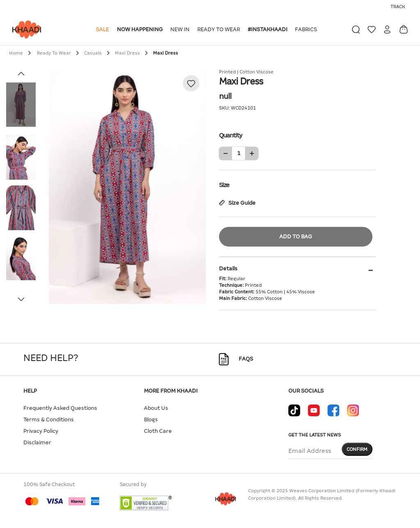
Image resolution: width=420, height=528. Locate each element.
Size (297, 184)
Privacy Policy (41, 431)
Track (398, 7)
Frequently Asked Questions (60, 408)
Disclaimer (37, 442)
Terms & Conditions (49, 419)
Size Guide (237, 203)
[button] (104, 30)
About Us (156, 408)
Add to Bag (296, 237)
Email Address (310, 451)
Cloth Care (158, 431)
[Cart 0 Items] (404, 29)
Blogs (151, 419)
